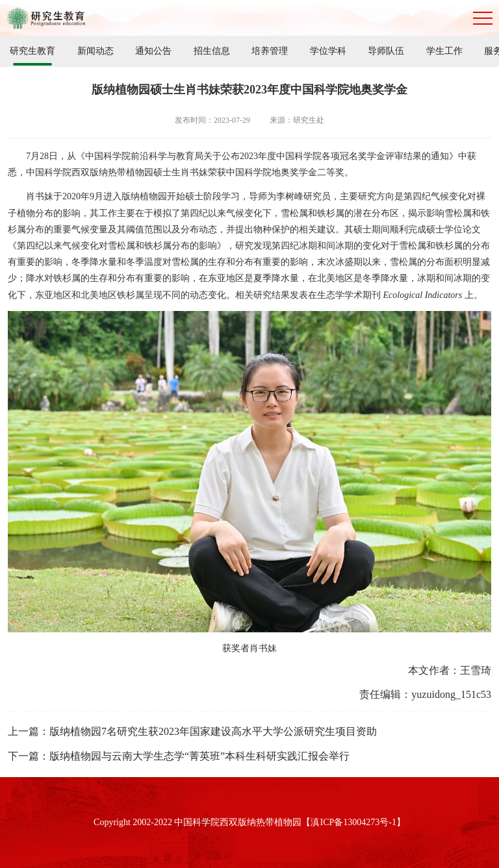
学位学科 (328, 51)
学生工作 (444, 51)
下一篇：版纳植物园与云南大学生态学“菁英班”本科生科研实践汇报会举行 (179, 756)
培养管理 (270, 51)
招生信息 (212, 51)
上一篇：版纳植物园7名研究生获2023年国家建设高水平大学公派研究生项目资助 (192, 731)
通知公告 (153, 51)
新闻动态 (96, 51)
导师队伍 (386, 51)
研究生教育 (32, 51)
